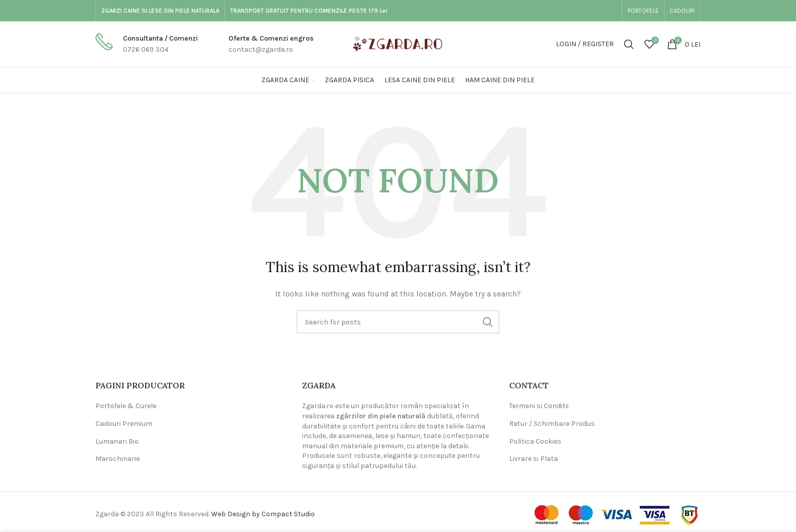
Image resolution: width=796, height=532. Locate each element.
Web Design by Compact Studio (263, 514)
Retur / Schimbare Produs (552, 424)
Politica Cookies (535, 441)
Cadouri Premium (124, 424)
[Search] (629, 44)
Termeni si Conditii (539, 406)
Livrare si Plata (534, 459)
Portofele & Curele (126, 406)
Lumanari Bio (117, 441)
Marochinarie (118, 459)
